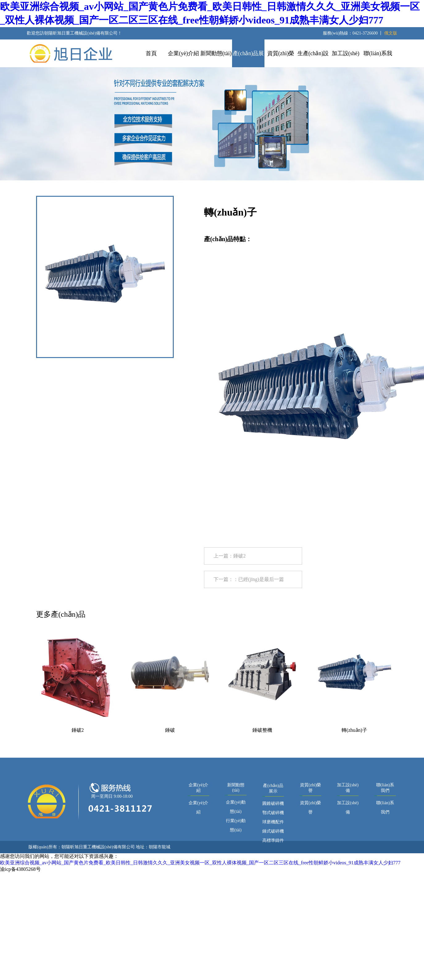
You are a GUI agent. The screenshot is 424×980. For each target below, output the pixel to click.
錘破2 (78, 730)
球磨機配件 (273, 822)
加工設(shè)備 (346, 59)
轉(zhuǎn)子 (354, 730)
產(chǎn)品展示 (248, 59)
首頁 (151, 53)
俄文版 (391, 33)
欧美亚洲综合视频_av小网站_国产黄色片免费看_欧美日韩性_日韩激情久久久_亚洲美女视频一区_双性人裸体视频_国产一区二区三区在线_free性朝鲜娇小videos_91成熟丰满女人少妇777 (200, 863)
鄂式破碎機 (273, 813)
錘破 (170, 730)
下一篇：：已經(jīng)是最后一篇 (249, 579)
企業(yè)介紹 (183, 53)
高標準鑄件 (273, 840)
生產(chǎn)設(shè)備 (313, 59)
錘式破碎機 (273, 831)
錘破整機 (262, 730)
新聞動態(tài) (216, 53)
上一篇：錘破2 (230, 556)
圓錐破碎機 (273, 803)
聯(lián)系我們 (378, 59)
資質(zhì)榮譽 (281, 59)
